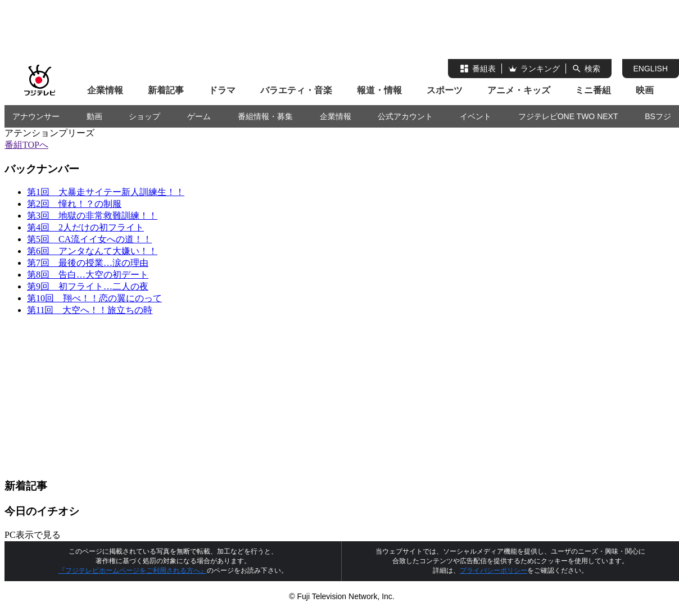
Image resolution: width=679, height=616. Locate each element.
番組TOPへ (26, 145)
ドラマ (222, 90)
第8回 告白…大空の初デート (88, 275)
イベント (476, 116)
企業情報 (105, 90)
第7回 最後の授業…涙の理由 (88, 263)
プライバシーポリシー (494, 570)
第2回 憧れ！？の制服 (74, 204)
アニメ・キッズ (519, 90)
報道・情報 (379, 90)
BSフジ (658, 116)
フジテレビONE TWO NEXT (568, 116)
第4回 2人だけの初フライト (85, 227)
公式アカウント (405, 116)
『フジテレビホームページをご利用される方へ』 (133, 570)
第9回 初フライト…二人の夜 (88, 286)
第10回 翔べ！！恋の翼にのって (94, 298)
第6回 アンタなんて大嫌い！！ (92, 251)
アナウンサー (36, 116)
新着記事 (166, 90)
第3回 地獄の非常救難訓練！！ (92, 216)
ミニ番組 (593, 90)
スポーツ (445, 90)
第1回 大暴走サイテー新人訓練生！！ (106, 192)
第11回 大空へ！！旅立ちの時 (90, 310)
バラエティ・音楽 (296, 90)
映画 (645, 90)
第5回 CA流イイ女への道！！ (89, 239)
